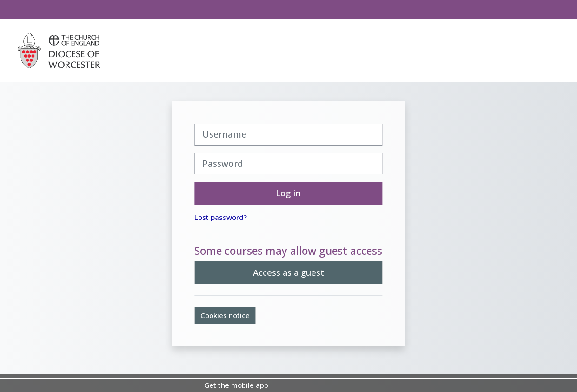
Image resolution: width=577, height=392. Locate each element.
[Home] (59, 50)
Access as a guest (288, 272)
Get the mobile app (236, 385)
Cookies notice (225, 315)
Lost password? (221, 217)
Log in (289, 193)
